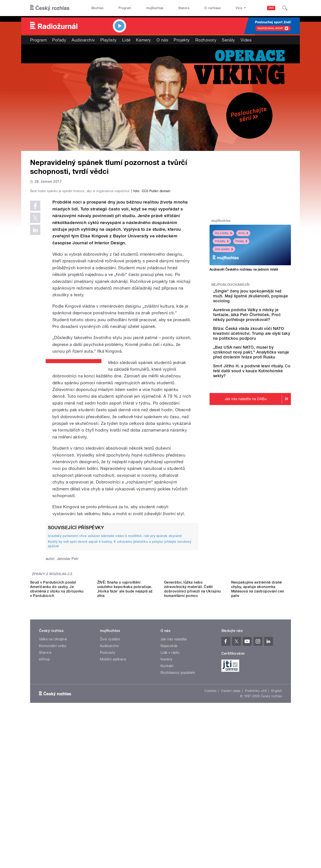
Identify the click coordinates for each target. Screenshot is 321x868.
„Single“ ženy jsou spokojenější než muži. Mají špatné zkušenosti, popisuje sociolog (261, 298)
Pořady (59, 40)
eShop (44, 794)
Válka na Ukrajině (53, 774)
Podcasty (108, 787)
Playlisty (109, 40)
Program (125, 8)
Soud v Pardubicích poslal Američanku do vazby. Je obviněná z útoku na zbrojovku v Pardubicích (57, 724)
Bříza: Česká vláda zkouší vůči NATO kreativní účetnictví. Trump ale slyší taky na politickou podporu (264, 351)
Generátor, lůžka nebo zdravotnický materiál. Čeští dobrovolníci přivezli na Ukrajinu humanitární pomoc (192, 724)
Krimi (243, 233)
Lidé (126, 40)
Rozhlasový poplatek (178, 807)
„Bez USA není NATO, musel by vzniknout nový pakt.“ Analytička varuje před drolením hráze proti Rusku (263, 377)
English (277, 825)
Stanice (184, 8)
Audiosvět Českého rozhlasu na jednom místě (244, 269)
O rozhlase (213, 8)
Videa (246, 40)
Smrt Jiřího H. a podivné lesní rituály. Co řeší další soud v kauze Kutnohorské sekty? (264, 403)
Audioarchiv (83, 40)
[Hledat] (285, 8)
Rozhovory (206, 40)
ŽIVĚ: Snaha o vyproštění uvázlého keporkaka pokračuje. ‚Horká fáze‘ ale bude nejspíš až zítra (125, 724)
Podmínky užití (256, 825)
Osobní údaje (231, 825)
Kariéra (166, 794)
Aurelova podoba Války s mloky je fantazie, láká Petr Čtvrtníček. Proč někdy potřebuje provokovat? (261, 324)
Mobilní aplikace (113, 794)
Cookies (210, 825)
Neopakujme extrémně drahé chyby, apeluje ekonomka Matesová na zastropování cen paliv (258, 724)
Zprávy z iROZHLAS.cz (52, 669)
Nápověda (169, 781)
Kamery (144, 40)
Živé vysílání (224, 249)
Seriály (228, 40)
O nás (162, 40)
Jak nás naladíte (174, 774)
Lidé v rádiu (170, 787)
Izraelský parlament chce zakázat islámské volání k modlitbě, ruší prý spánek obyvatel (115, 631)
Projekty (182, 40)
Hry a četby (223, 233)
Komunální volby (53, 781)
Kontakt (167, 801)
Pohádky (222, 241)
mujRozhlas (155, 8)
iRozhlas (97, 8)
